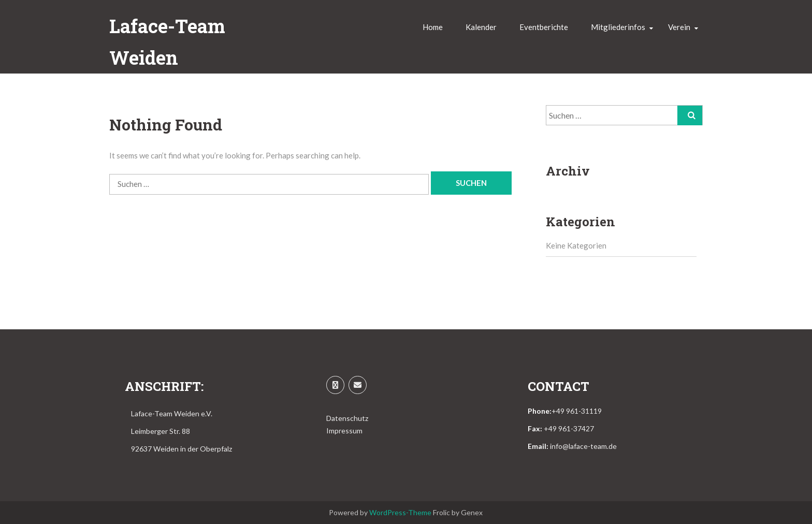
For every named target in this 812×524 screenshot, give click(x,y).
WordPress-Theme (400, 512)
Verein (679, 27)
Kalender (481, 27)
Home (433, 27)
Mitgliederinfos (618, 27)
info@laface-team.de (583, 446)
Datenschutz (347, 418)
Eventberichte (544, 27)
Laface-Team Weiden (167, 42)
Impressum (344, 431)
